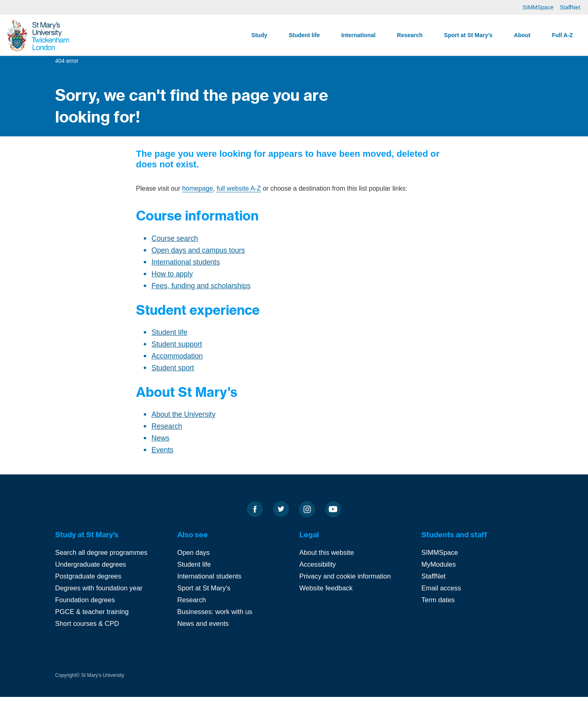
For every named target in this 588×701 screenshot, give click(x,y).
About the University (183, 420)
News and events (204, 628)
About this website (327, 559)
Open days (194, 559)
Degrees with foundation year (100, 593)
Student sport (172, 373)
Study (259, 35)
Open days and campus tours (197, 252)
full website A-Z (238, 190)
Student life (304, 35)
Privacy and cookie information (347, 582)
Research (410, 35)
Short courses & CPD (88, 628)
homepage (198, 190)
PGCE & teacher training (93, 616)
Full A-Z (562, 35)
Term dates (439, 605)
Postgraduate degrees (89, 582)
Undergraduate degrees (92, 571)
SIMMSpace (538, 7)
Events (162, 457)
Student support (176, 348)
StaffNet (570, 7)
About (522, 35)
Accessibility (318, 571)
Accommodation (176, 361)
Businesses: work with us (216, 616)
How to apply (171, 277)
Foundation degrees (86, 605)
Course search (174, 240)
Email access (442, 593)
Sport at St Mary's (468, 35)
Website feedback (327, 593)
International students (185, 264)
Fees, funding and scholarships (199, 289)
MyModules (439, 571)
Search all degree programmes (103, 559)
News (160, 444)
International (359, 35)
